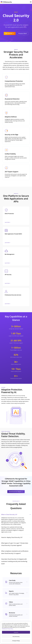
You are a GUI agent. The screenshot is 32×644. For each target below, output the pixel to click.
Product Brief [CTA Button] (23, 33)
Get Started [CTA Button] (10, 33)
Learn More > (8, 222)
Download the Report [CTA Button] (16, 492)
